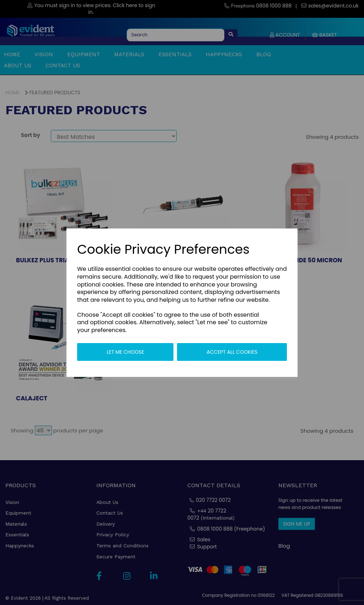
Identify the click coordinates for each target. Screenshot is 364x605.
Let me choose (125, 352)
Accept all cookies (232, 352)
